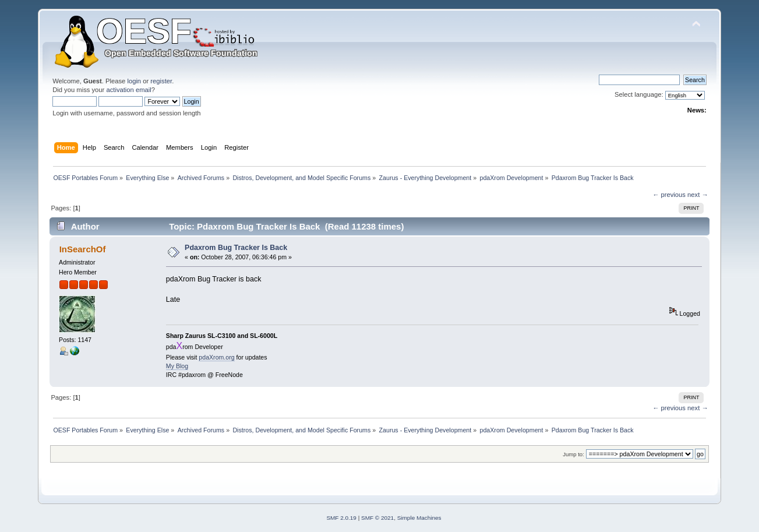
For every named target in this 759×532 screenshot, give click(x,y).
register (161, 81)
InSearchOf (83, 249)
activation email (128, 90)
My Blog (177, 366)
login (134, 81)
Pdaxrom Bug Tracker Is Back (236, 248)
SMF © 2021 (377, 518)
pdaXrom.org (216, 357)
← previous (669, 195)
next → (698, 195)
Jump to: (573, 454)
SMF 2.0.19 (341, 518)
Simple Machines (419, 518)
